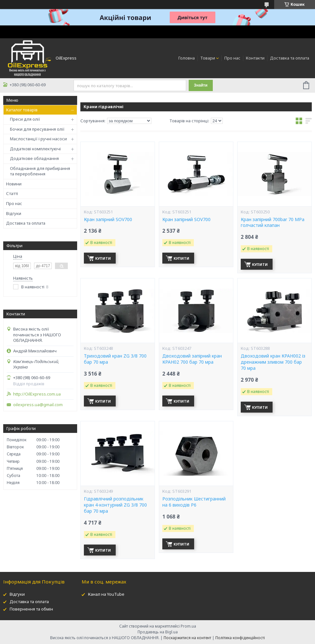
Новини (14, 184)
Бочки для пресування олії (37, 129)
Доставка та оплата (290, 58)
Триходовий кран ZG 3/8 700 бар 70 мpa (115, 359)
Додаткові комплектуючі (35, 149)
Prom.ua (188, 626)
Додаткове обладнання (34, 158)
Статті (12, 193)
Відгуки (14, 213)
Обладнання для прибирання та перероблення (40, 171)
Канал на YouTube (106, 594)
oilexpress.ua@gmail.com (38, 405)
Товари (208, 58)
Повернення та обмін (31, 609)
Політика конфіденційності (240, 638)
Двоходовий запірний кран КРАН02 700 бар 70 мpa (192, 359)
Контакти (255, 58)
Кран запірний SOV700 (108, 219)
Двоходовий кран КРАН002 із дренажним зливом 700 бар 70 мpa (273, 362)
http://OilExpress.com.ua (37, 394)
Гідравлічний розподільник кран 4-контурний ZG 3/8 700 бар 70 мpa (115, 505)
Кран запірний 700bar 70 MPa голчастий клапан (273, 223)
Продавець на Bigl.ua (158, 632)
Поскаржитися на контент (187, 638)
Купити (103, 258)
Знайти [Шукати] (201, 85)
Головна (187, 58)
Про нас (232, 58)
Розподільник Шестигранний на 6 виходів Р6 (194, 502)
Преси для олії (25, 119)
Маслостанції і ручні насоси (38, 139)
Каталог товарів (22, 110)
